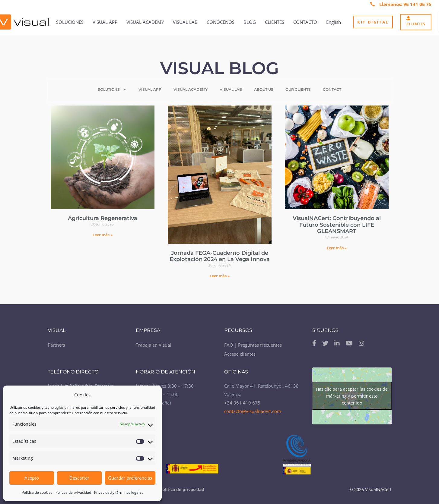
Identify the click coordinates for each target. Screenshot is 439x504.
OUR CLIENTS (298, 89)
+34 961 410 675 (242, 403)
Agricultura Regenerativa (103, 218)
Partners (56, 345)
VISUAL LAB (231, 89)
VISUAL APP (150, 89)
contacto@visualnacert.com (253, 411)
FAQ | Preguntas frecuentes (253, 345)
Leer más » (103, 235)
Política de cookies (37, 492)
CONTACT (332, 89)
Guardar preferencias (130, 478)
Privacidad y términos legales (119, 492)
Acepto (32, 478)
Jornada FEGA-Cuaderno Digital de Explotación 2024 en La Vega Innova (220, 256)
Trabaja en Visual (153, 345)
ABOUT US (264, 89)
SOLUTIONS (112, 90)
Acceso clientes (240, 354)
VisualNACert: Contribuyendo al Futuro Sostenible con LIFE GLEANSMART (337, 225)
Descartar (79, 478)
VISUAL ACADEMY (191, 89)
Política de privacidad (73, 492)
